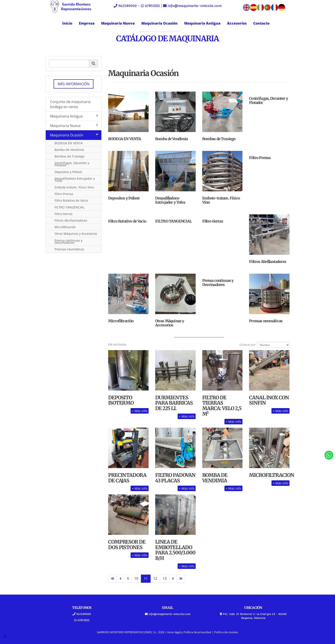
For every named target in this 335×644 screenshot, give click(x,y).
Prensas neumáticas (69, 249)
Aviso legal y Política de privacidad (189, 632)
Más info (140, 411)
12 (155, 579)
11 (146, 579)
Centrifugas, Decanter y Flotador (72, 164)
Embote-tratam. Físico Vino (74, 187)
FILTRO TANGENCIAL (69, 207)
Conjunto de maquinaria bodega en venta (70, 104)
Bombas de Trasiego (69, 156)
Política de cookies (226, 632)
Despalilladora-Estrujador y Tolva (75, 180)
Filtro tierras (64, 214)
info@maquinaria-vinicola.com (194, 6)
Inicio (67, 23)
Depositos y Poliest (68, 172)
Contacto (261, 23)
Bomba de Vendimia (69, 150)
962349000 (127, 6)
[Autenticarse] (5, 636)
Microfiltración (65, 227)
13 (165, 579)
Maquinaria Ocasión (159, 23)
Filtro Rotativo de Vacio (71, 200)
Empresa (87, 23)
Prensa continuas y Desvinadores (68, 241)
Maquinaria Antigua (202, 23)
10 (136, 579)
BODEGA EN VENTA (69, 143)
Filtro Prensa (64, 194)
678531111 (152, 6)
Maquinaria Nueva (118, 23)
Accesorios (237, 23)
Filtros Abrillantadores (71, 220)
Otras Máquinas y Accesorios (76, 234)
